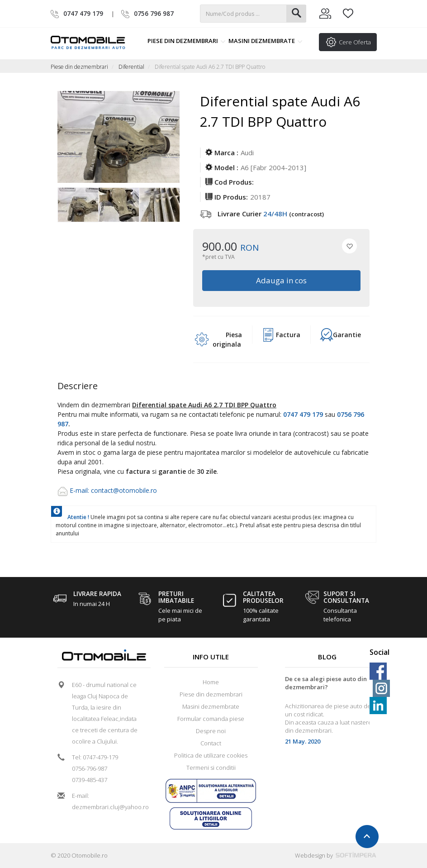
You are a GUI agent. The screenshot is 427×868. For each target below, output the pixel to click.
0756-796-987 (90, 768)
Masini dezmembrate (266, 41)
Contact (211, 743)
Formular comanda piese (211, 719)
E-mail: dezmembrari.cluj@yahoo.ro (107, 801)
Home (211, 682)
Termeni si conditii (211, 768)
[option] (78, 205)
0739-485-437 (90, 780)
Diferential (131, 67)
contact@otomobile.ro (124, 490)
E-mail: (80, 490)
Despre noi (211, 731)
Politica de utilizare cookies (211, 755)
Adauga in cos (281, 280)
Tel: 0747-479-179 (95, 757)
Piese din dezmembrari (187, 41)
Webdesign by (336, 855)
